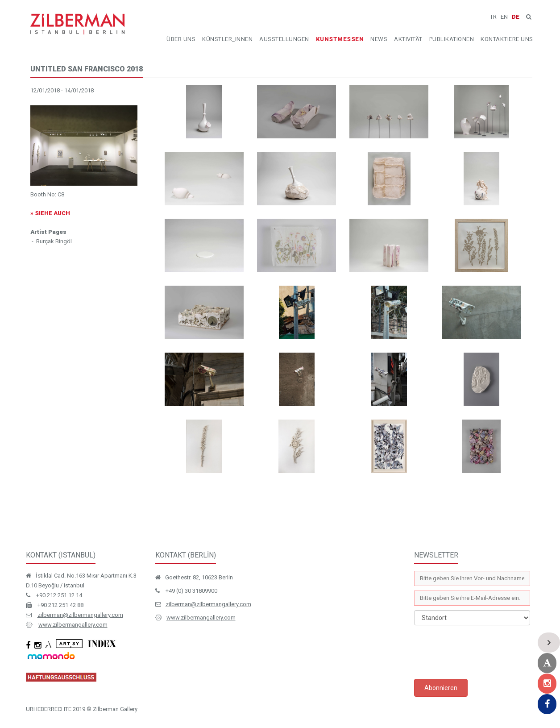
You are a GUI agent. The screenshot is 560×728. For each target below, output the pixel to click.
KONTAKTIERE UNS (507, 39)
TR (493, 17)
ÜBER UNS (181, 39)
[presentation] (482, 652)
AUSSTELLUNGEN (284, 39)
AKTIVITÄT (408, 39)
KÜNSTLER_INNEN (227, 39)
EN (504, 17)
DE (516, 17)
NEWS (379, 39)
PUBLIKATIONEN (452, 39)
